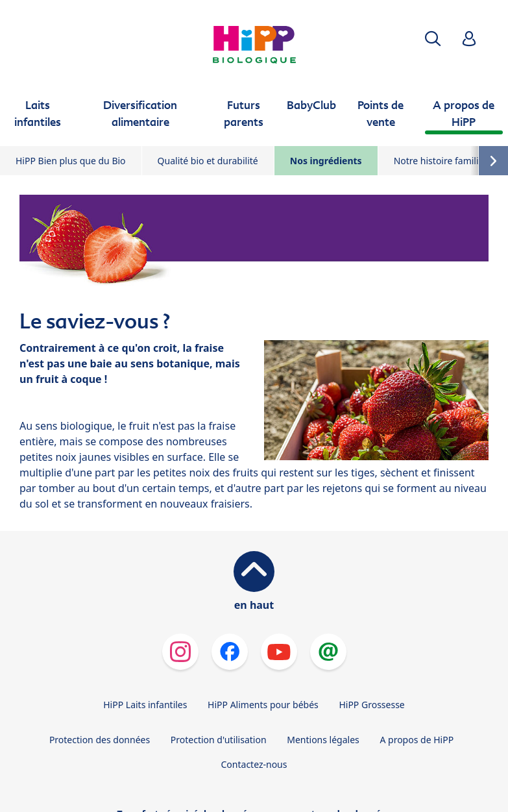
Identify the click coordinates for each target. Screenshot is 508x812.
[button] (433, 39)
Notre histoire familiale (442, 161)
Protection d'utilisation (219, 740)
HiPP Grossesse (371, 705)
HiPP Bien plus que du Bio (71, 161)
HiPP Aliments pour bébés (263, 705)
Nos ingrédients (326, 161)
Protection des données (100, 740)
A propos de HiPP (417, 740)
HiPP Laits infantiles (145, 705)
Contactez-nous (254, 764)
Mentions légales (323, 740)
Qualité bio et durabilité (208, 161)
